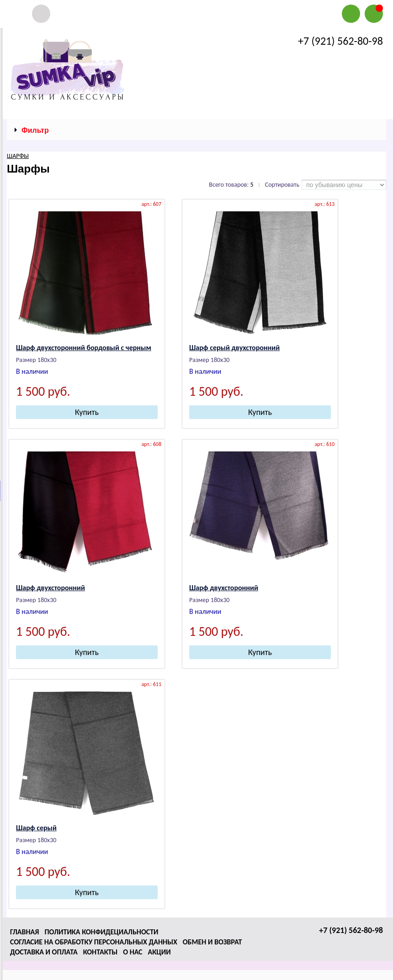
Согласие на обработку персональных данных (94, 942)
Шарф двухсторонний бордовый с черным (84, 348)
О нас (133, 952)
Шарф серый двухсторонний (234, 348)
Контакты (101, 952)
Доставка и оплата (44, 952)
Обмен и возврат (212, 942)
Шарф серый (36, 828)
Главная (24, 932)
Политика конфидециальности (101, 932)
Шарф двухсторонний (50, 588)
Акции (159, 952)
